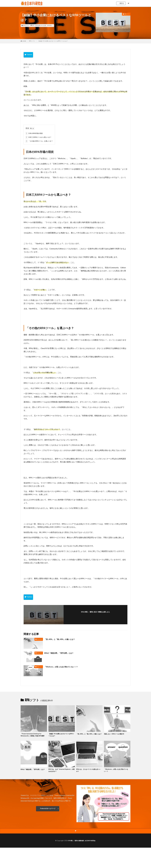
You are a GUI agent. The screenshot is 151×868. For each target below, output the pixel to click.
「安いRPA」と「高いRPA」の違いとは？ (62, 639)
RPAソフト (26, 25)
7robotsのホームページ (48, 812)
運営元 (122, 3)
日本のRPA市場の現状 (34, 133)
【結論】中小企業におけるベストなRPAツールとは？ (53, 41)
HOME (24, 41)
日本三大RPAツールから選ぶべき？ (38, 137)
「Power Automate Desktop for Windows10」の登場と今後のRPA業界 (33, 736)
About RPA (39, 639)
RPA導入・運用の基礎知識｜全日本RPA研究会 (82, 844)
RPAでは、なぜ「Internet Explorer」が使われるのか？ (59, 773)
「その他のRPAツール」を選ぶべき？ (39, 141)
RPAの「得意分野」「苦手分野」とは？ (62, 653)
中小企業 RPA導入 (47, 25)
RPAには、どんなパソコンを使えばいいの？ (89, 773)
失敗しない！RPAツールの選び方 (116, 734)
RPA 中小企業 (36, 25)
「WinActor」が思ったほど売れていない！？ (64, 667)
